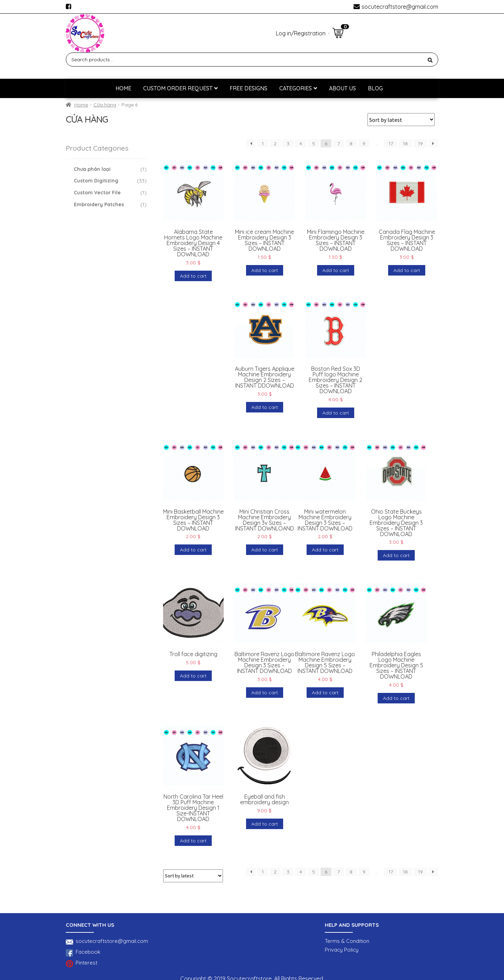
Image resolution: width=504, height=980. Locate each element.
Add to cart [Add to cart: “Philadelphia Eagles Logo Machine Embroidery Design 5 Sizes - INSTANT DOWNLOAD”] (396, 698)
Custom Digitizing (96, 181)
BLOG (375, 88)
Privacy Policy (342, 950)
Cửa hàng (105, 105)
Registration (310, 33)
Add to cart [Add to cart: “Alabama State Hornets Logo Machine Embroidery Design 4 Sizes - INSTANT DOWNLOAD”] (193, 276)
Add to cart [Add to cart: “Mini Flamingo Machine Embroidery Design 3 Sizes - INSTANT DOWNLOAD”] (336, 270)
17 (391, 144)
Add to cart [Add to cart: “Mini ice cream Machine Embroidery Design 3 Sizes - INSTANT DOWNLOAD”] (265, 270)
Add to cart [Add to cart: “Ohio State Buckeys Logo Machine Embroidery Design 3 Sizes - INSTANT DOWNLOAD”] (396, 555)
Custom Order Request (178, 88)
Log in (283, 33)
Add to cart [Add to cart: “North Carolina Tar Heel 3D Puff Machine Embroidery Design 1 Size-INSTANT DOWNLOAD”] (193, 841)
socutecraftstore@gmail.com (400, 7)
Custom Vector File (97, 193)
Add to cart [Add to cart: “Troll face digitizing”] (193, 676)
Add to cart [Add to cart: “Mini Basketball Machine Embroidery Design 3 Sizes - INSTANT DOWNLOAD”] (193, 550)
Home (123, 88)
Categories (296, 88)
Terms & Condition (347, 941)
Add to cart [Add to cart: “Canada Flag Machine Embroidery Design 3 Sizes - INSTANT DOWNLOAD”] (407, 270)
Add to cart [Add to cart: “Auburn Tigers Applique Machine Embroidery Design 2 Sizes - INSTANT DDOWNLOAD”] (265, 407)
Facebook (83, 953)
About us (342, 88)
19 (420, 144)
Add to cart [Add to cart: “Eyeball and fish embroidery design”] (265, 824)
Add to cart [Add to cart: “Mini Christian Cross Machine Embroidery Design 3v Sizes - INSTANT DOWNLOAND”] (265, 550)
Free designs (248, 88)
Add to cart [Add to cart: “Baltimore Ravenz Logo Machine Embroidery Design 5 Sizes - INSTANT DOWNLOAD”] (325, 693)
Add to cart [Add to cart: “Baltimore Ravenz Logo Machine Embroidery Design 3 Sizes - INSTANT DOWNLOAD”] (265, 693)
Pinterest (82, 964)
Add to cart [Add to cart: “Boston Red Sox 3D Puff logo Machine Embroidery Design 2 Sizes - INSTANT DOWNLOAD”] (336, 413)
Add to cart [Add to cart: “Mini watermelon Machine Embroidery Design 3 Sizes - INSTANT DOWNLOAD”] (325, 550)
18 (405, 144)
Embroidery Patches (99, 204)
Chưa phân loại (92, 169)
